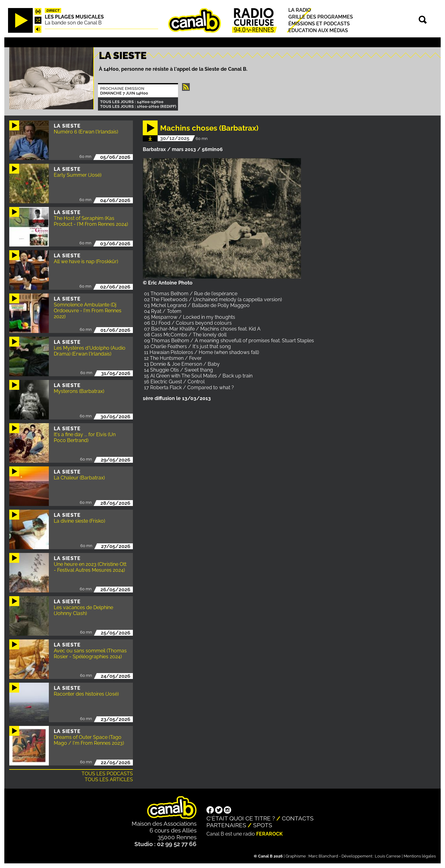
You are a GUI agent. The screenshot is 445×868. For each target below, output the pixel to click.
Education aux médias (318, 30)
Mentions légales (420, 856)
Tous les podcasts (107, 774)
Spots (263, 825)
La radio (300, 10)
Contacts (298, 818)
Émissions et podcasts (319, 24)
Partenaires (226, 825)
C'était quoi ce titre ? (241, 818)
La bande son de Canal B (73, 23)
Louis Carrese (388, 856)
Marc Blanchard (323, 856)
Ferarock (269, 834)
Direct (53, 11)
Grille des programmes (321, 17)
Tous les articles (109, 780)
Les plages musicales (74, 17)
